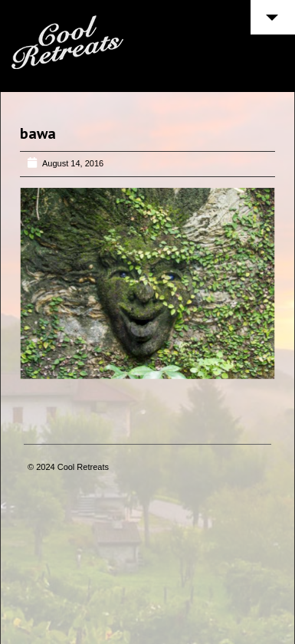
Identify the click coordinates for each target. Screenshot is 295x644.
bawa (38, 133)
